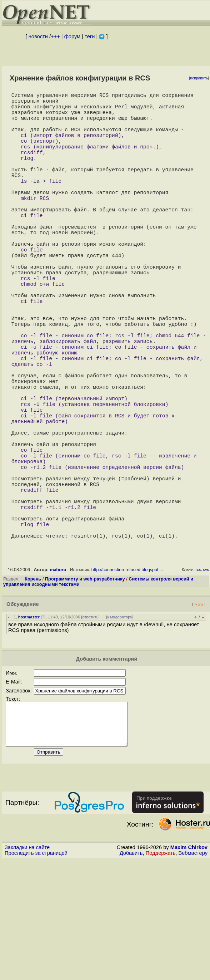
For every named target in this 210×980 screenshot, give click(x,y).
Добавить (131, 973)
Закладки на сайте (27, 967)
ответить (90, 729)
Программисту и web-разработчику (85, 690)
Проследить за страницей (36, 973)
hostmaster (29, 729)
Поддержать (161, 973)
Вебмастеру (193, 973)
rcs (198, 681)
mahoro (58, 681)
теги (90, 36)
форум (72, 36)
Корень (33, 690)
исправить (199, 78)
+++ (55, 36)
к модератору (120, 729)
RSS (199, 716)
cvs (206, 681)
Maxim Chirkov (189, 967)
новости (38, 36)
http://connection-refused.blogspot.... (127, 681)
